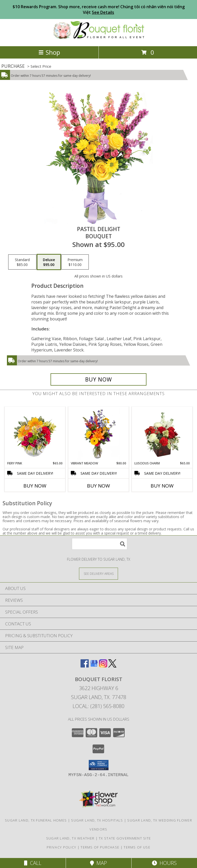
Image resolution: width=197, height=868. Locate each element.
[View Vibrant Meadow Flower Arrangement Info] (99, 434)
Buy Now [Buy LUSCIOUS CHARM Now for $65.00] (162, 486)
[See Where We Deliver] (98, 573)
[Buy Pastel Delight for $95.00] (98, 379)
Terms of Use (137, 847)
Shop (49, 52)
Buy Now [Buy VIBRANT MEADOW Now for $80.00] (98, 486)
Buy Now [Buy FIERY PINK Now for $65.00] (35, 486)
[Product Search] (100, 544)
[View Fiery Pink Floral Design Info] (35, 434)
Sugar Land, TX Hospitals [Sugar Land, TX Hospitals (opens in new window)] (97, 820)
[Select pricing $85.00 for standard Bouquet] (22, 262)
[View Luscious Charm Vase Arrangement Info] (162, 434)
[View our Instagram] (103, 666)
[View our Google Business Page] (94, 666)
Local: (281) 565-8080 (98, 706)
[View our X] (112, 666)
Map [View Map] (98, 863)
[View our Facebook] (85, 666)
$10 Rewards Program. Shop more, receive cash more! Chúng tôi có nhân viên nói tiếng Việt (99, 9)
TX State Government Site (125, 838)
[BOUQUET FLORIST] (99, 39)
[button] (99, 765)
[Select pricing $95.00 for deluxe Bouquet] (49, 262)
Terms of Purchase (100, 847)
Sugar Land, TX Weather (70, 838)
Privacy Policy (61, 847)
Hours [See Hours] (164, 863)
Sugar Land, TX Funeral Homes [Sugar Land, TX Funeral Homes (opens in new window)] (36, 820)
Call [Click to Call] (33, 863)
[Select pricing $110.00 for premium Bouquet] (75, 262)
